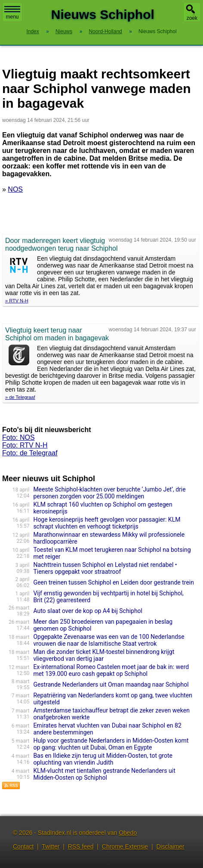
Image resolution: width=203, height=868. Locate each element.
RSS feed (81, 846)
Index (32, 31)
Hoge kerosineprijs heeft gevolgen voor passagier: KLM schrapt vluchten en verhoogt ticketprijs (107, 523)
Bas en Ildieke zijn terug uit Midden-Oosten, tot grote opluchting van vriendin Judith (103, 759)
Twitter (51, 846)
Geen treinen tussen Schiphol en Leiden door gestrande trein (114, 582)
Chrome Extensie (125, 846)
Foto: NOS (18, 437)
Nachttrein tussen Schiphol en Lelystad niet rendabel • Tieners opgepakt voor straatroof (105, 568)
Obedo (128, 833)
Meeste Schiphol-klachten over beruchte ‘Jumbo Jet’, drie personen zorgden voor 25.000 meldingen (109, 493)
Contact (23, 846)
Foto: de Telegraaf (30, 453)
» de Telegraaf (20, 397)
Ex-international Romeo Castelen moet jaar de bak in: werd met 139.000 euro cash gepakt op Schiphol (111, 670)
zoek (192, 18)
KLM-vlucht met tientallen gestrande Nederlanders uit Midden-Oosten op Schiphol (104, 774)
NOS (15, 189)
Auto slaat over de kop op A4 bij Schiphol (88, 611)
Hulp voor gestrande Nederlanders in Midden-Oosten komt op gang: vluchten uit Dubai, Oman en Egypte (111, 744)
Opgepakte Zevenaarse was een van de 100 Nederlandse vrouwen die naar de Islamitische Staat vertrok (109, 640)
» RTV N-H (17, 301)
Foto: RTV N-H (25, 445)
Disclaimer (170, 846)
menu (12, 13)
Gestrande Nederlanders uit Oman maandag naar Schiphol (111, 684)
